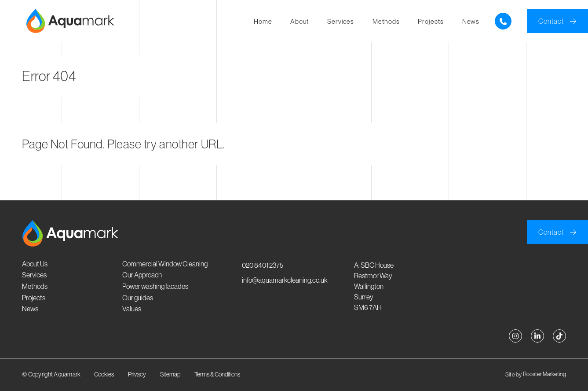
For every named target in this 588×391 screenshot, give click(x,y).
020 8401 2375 (263, 265)
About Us (35, 264)
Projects (431, 22)
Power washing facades (155, 286)
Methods (386, 22)
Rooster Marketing (544, 374)
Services (341, 22)
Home (263, 22)
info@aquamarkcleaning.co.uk (285, 280)
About (299, 22)
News (471, 22)
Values (132, 309)
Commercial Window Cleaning (165, 264)
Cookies (104, 374)
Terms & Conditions (217, 374)
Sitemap (170, 374)
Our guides (138, 298)
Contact (551, 21)
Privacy (137, 374)
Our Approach (142, 275)
